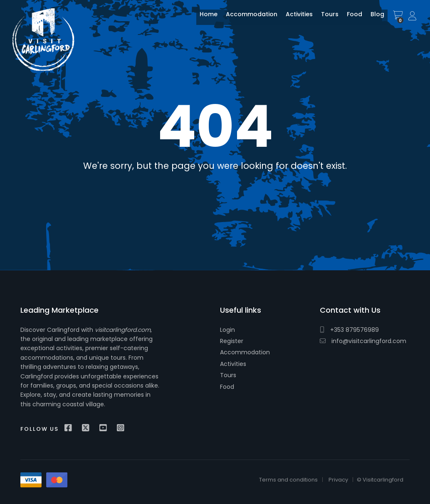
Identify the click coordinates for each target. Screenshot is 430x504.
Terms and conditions (288, 480)
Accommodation (247, 18)
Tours (325, 18)
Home (204, 18)
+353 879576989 (349, 330)
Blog (372, 18)
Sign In (413, 16)
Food (350, 18)
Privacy (338, 480)
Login (227, 330)
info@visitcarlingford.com (363, 341)
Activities (294, 18)
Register (232, 341)
